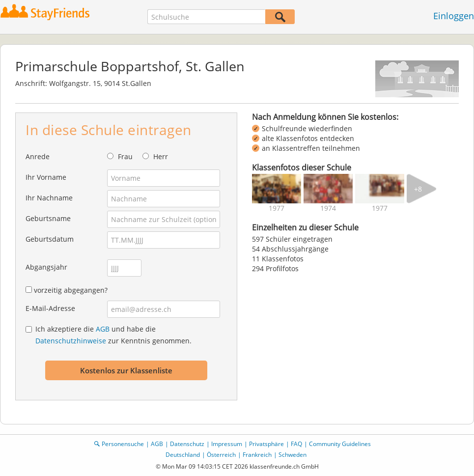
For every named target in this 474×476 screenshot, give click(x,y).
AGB (103, 329)
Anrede (38, 156)
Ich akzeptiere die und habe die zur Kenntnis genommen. (113, 335)
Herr (161, 156)
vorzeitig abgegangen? (71, 290)
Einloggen (454, 16)
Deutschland (183, 455)
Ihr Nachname (49, 198)
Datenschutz (187, 444)
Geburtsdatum (50, 239)
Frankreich (257, 455)
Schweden (293, 455)
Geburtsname (48, 218)
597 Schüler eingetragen (292, 239)
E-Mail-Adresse (50, 308)
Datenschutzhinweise (71, 341)
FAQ (296, 444)
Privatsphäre (266, 444)
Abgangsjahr (46, 267)
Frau (125, 156)
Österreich (221, 455)
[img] (277, 189)
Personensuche (123, 444)
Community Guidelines (340, 444)
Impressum (227, 444)
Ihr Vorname (46, 177)
